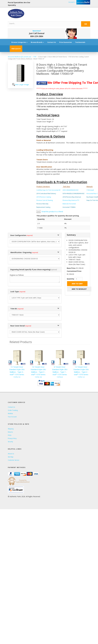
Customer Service (14, 460)
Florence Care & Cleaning (45, 200)
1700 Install (90, 190)
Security (10, 442)
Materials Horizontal (69, 204)
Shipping (11, 429)
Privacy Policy (12, 438)
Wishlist (10, 414)
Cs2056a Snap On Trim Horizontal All (48, 190)
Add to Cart (77, 284)
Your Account (12, 417)
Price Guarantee (66, 42)
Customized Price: (74, 271)
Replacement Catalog (43, 207)
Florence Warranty (42, 204)
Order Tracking (13, 410)
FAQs (10, 435)
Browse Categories (19, 42)
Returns (10, 432)
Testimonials (80, 42)
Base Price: (71, 268)
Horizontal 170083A (69, 207)
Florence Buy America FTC (71, 200)
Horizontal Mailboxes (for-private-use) (19, 57)
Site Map (11, 457)
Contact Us (52, 42)
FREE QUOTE (16, 49)
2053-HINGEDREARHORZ (71, 190)
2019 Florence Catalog (44, 197)
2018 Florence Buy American (72, 197)
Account (72, 2)
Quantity (70, 279)
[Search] (37, 23)
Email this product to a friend (52, 212)
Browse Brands (37, 42)
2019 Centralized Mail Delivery (46, 194)
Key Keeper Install (92, 197)
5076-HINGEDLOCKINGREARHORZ (73, 194)
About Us (11, 454)
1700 (35, 57)
